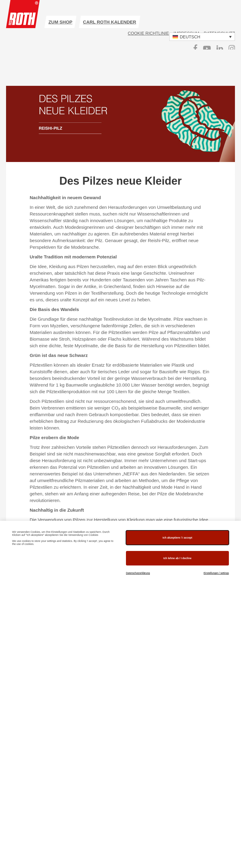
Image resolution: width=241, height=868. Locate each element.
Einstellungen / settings (216, 573)
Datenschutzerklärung (138, 573)
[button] (202, 37)
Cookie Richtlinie (148, 33)
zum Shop (60, 22)
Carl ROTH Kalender (110, 22)
